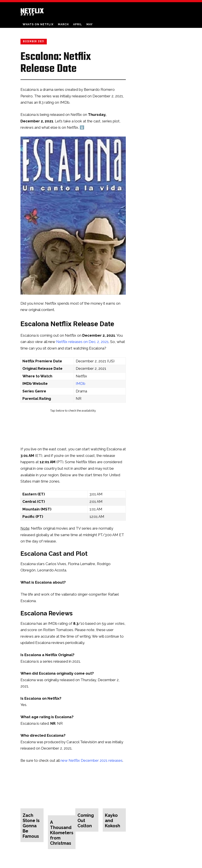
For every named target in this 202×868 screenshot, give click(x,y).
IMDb (81, 383)
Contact (146, 864)
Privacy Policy (163, 864)
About (133, 864)
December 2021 (34, 42)
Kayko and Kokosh (114, 817)
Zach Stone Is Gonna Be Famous (31, 821)
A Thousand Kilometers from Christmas (60, 825)
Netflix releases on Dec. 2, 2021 (82, 342)
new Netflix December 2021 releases (92, 760)
